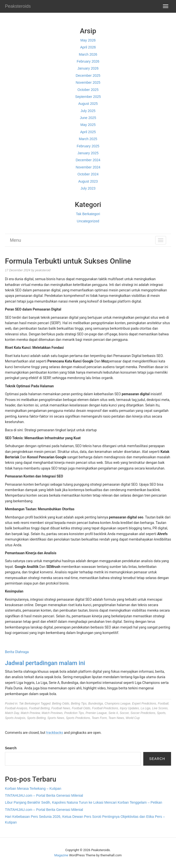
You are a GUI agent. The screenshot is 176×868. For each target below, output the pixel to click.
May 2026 (88, 40)
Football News (61, 708)
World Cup (133, 718)
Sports (161, 713)
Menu (15, 240)
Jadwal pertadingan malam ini (45, 663)
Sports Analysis (15, 718)
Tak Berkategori (88, 214)
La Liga (145, 708)
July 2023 (88, 188)
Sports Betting (36, 718)
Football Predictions (105, 708)
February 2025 (88, 146)
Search (11, 748)
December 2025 (88, 76)
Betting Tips (79, 704)
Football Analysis (16, 708)
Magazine (61, 855)
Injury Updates (129, 708)
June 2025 (88, 118)
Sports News (56, 718)
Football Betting (39, 708)
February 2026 (88, 61)
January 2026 (88, 68)
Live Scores (160, 708)
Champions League (117, 704)
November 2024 (88, 167)
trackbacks (55, 733)
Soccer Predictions (143, 713)
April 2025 (88, 132)
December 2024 (88, 160)
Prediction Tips (74, 713)
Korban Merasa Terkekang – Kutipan (33, 789)
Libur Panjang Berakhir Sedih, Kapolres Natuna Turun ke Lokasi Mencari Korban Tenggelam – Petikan (84, 802)
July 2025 (88, 111)
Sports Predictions (78, 718)
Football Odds (81, 708)
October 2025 (88, 90)
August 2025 (88, 104)
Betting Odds (61, 704)
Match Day (12, 713)
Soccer (124, 713)
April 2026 (88, 47)
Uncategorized (88, 221)
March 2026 (88, 54)
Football (163, 704)
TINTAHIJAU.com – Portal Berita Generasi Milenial (44, 795)
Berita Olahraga (17, 652)
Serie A (113, 713)
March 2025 (88, 139)
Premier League (96, 713)
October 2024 (88, 174)
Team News (116, 718)
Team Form (99, 718)
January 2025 (88, 153)
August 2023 (88, 181)
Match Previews (52, 713)
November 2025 (88, 82)
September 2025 (88, 97)
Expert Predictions (144, 704)
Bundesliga (96, 704)
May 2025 (88, 125)
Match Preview (30, 713)
